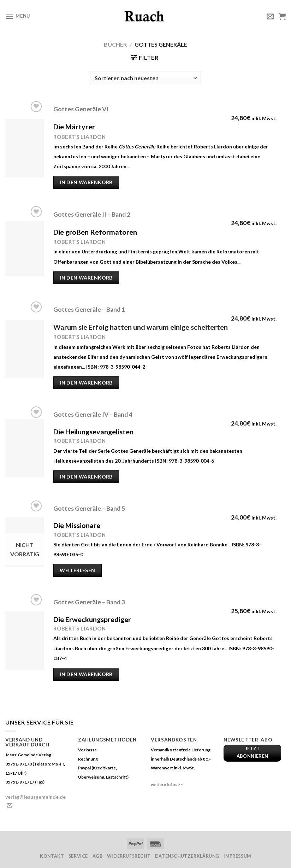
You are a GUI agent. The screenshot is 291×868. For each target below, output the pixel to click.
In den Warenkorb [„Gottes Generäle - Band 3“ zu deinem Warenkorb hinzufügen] (86, 674)
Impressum (237, 856)
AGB (98, 856)
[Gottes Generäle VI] (25, 148)
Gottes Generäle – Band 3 (89, 602)
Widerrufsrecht (129, 856)
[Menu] (18, 16)
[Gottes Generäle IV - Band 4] (25, 448)
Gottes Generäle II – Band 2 (92, 214)
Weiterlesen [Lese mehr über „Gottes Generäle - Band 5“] (78, 570)
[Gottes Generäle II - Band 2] (25, 249)
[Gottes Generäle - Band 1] (25, 349)
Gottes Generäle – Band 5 (89, 508)
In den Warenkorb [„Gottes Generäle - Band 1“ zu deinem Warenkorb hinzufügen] (86, 383)
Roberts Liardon (79, 337)
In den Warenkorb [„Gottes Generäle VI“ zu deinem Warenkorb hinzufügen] (86, 182)
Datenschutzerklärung (187, 856)
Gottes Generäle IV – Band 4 (93, 414)
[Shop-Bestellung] (145, 78)
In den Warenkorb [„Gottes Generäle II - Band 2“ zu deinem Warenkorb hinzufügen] (86, 278)
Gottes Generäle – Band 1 (89, 309)
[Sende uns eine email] (10, 805)
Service (78, 856)
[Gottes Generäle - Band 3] (25, 641)
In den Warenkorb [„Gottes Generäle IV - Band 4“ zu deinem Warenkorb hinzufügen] (86, 477)
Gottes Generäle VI (81, 109)
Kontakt (52, 856)
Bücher (115, 44)
